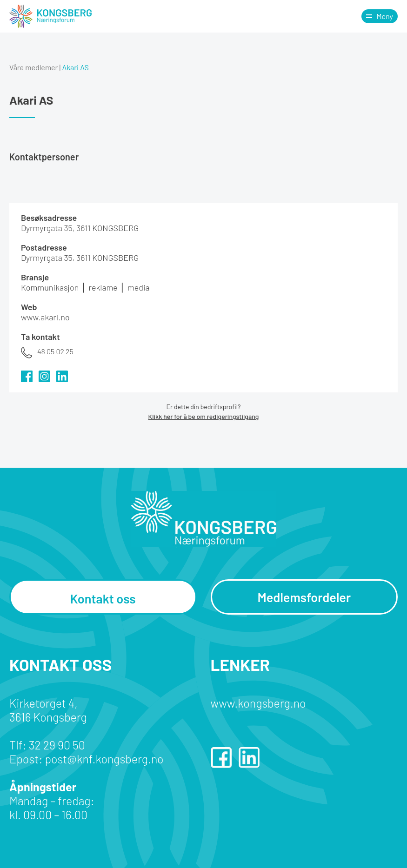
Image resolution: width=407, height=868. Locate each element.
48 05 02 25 (55, 351)
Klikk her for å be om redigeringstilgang (204, 416)
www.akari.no (45, 317)
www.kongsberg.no (258, 703)
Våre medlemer (33, 67)
